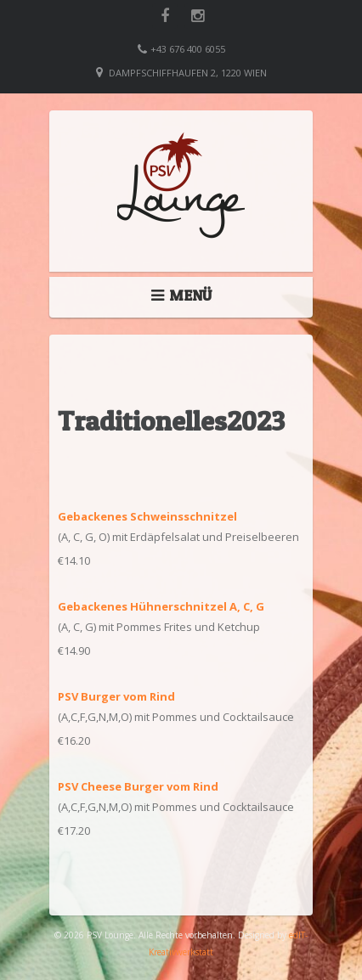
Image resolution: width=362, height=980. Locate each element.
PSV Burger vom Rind (116, 696)
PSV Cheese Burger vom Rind (138, 786)
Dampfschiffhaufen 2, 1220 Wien (188, 73)
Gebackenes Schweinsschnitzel (147, 516)
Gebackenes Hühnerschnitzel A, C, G (161, 606)
